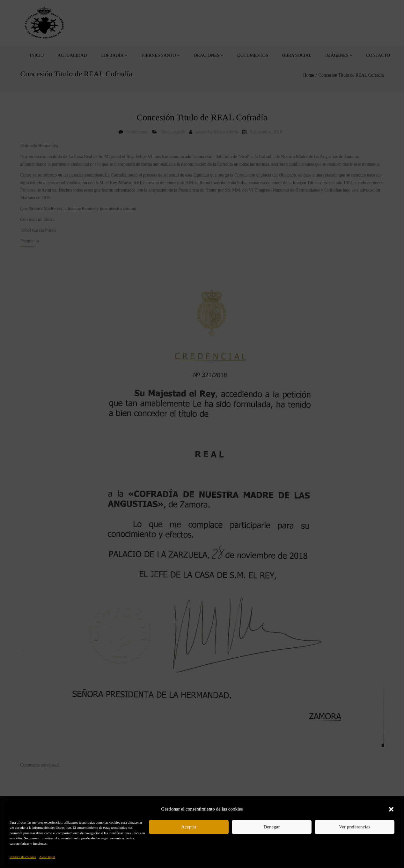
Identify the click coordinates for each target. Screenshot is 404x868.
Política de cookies (23, 857)
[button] (391, 809)
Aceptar (189, 827)
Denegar (272, 827)
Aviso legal (47, 857)
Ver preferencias (355, 827)
